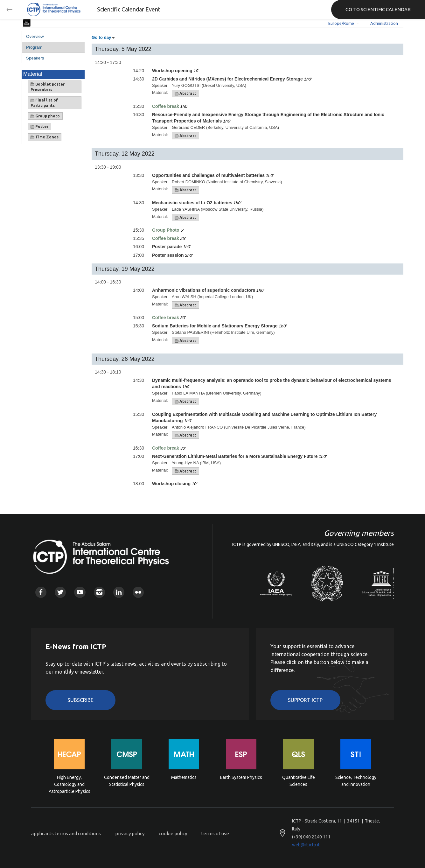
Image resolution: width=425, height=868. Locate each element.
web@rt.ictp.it (306, 845)
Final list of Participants (44, 103)
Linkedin (119, 592)
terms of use (215, 833)
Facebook (41, 592)
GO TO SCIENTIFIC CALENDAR (378, 9)
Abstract (185, 94)
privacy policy (130, 833)
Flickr (138, 592)
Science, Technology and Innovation (356, 781)
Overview (35, 36)
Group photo (45, 116)
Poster (39, 127)
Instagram (99, 592)
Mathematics (184, 777)
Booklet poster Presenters (48, 87)
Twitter (60, 592)
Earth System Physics (241, 777)
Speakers (35, 58)
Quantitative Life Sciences (299, 781)
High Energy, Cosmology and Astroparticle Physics (70, 784)
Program (34, 47)
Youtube (80, 592)
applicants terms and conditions (66, 833)
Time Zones (45, 137)
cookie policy (173, 833)
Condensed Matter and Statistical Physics (127, 781)
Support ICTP (305, 700)
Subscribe (80, 700)
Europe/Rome (341, 23)
